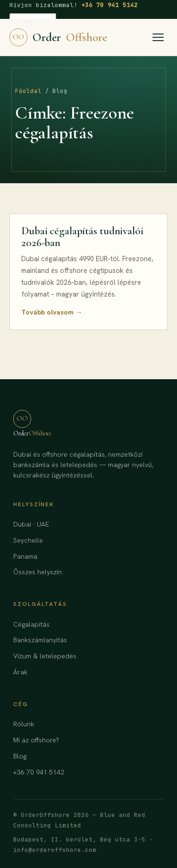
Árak (20, 672)
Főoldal (28, 91)
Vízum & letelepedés (45, 656)
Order (58, 38)
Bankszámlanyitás (40, 640)
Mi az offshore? (36, 740)
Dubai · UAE (31, 524)
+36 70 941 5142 (110, 5)
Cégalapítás (31, 624)
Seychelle (28, 540)
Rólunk (24, 724)
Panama (25, 556)
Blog (20, 756)
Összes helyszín (38, 572)
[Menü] (158, 37)
